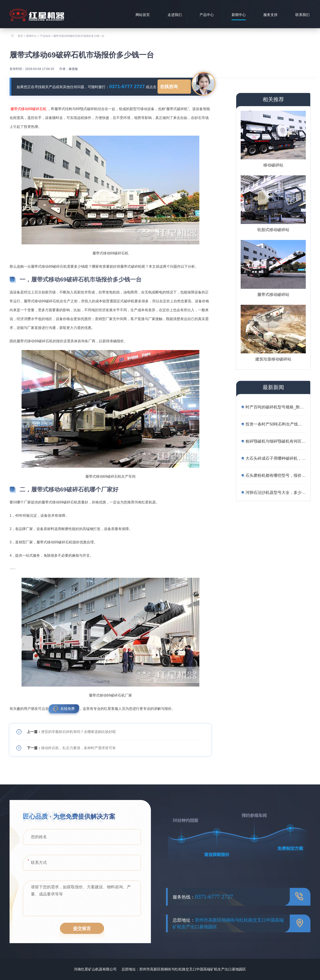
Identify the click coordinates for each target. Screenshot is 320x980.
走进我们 (175, 15)
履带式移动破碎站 (273, 295)
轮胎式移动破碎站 (273, 230)
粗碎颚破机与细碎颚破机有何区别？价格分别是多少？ (276, 441)
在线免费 (68, 709)
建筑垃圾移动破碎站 (273, 359)
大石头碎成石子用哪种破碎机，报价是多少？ (276, 458)
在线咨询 (169, 87)
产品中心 (207, 15)
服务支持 (270, 15)
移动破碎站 (273, 165)
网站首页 (143, 15)
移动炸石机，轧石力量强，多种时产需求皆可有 (78, 748)
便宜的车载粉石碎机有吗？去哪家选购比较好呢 (78, 732)
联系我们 (302, 15)
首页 (20, 36)
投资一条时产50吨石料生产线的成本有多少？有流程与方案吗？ (276, 424)
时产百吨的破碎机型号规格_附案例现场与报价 (276, 407)
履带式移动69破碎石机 (28, 109)
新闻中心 (239, 15)
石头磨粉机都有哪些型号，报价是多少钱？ (276, 475)
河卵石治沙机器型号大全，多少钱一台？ (276, 493)
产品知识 (45, 36)
